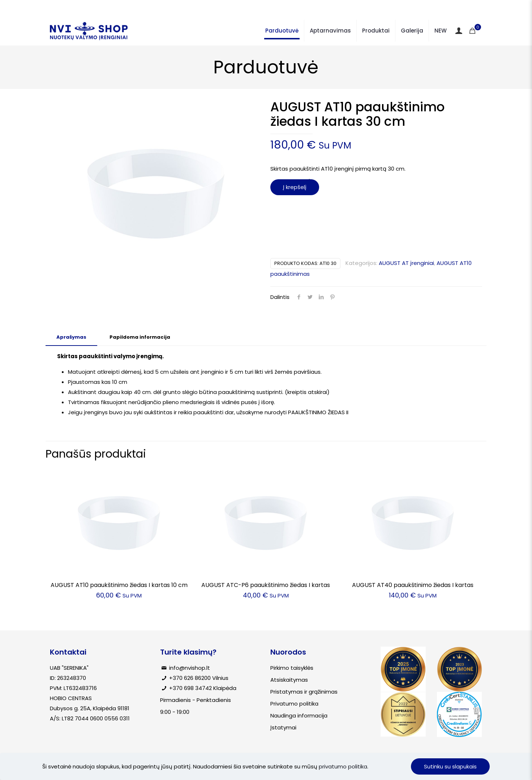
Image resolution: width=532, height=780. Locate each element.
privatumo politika (343, 766)
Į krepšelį (295, 187)
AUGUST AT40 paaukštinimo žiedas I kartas (413, 585)
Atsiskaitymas (289, 680)
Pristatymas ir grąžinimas (304, 692)
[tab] (71, 337)
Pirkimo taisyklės (292, 668)
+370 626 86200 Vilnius (199, 678)
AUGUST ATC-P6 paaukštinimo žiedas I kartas (266, 585)
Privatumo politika (294, 704)
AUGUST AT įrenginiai (406, 263)
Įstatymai (283, 727)
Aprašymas (71, 337)
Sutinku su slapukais (450, 766)
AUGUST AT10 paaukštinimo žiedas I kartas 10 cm (119, 585)
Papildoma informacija (140, 337)
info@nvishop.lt (190, 668)
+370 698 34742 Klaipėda (203, 688)
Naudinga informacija (299, 715)
